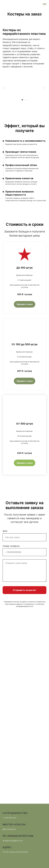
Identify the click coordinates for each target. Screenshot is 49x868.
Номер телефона (11, 546)
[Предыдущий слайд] (5, 88)
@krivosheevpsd (9, 829)
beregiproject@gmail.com (13, 841)
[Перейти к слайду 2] (25, 100)
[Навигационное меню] (45, 4)
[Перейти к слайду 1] (22, 100)
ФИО (5, 531)
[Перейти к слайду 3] (27, 100)
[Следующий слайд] (44, 88)
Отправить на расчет (25, 590)
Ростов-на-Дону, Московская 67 (15, 852)
